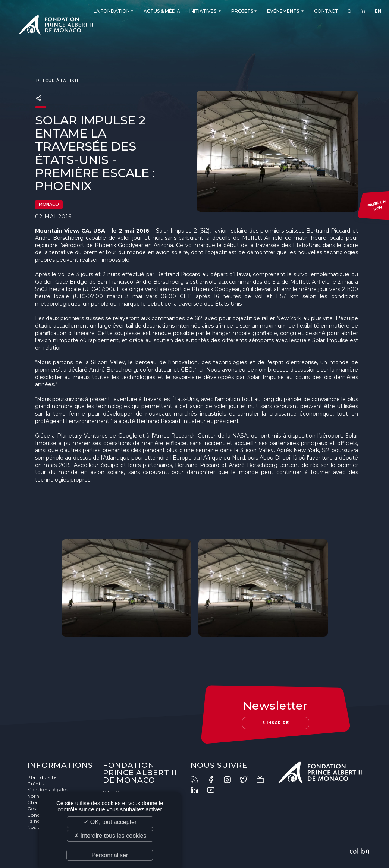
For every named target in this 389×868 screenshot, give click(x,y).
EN (378, 11)
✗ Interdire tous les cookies (110, 836)
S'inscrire (276, 723)
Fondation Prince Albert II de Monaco (56, 26)
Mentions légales (48, 790)
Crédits (36, 784)
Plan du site (42, 777)
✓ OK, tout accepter (110, 822)
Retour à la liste (57, 81)
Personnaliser (110, 855)
